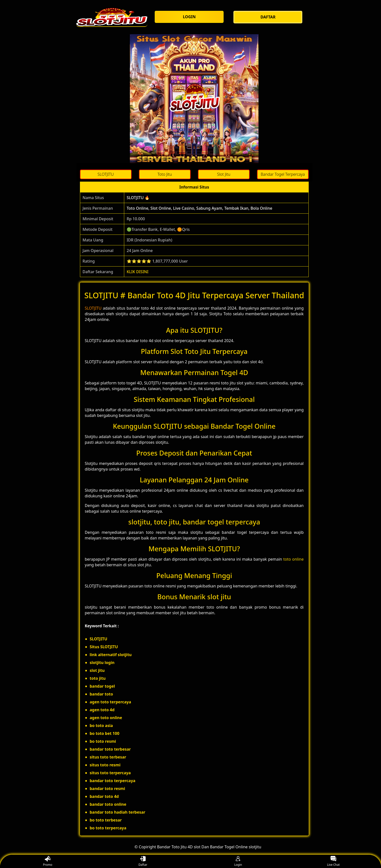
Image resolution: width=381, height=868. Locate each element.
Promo (48, 861)
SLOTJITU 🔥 (138, 198)
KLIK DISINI (138, 272)
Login (238, 861)
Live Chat (333, 861)
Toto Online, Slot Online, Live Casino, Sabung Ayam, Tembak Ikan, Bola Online (199, 208)
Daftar (143, 861)
